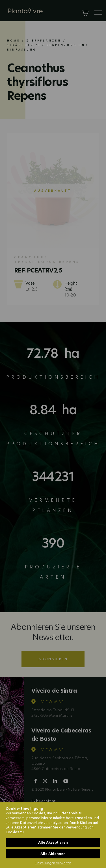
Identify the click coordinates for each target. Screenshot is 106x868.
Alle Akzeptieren (53, 842)
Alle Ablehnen (53, 854)
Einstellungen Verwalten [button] (53, 863)
